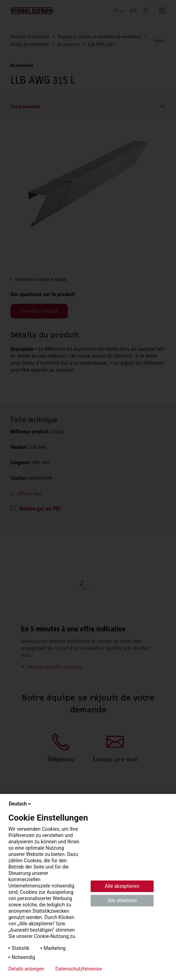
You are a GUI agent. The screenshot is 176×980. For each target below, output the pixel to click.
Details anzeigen (26, 969)
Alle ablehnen (122, 900)
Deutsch (20, 804)
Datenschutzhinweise (79, 969)
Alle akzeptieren (122, 886)
